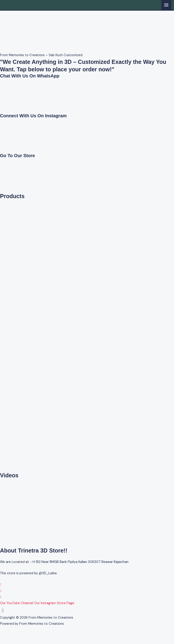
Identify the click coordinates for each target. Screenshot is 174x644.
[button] (87, 610)
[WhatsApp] (1, 585)
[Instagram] (1, 591)
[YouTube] (1, 597)
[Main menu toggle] (166, 5)
